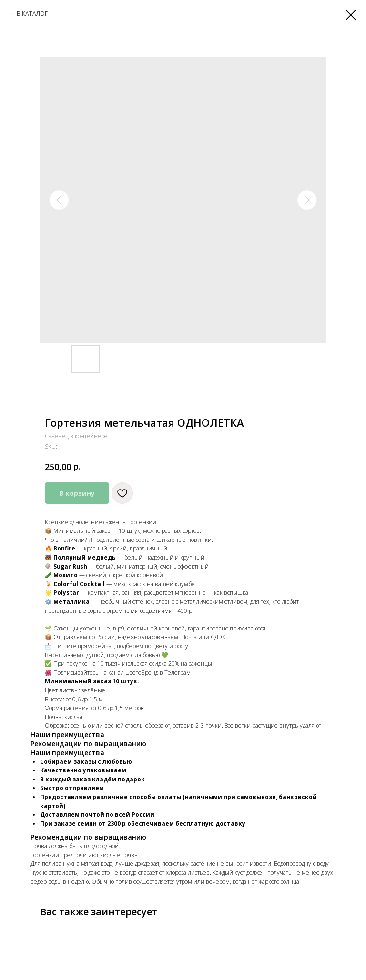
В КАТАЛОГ (32, 14)
